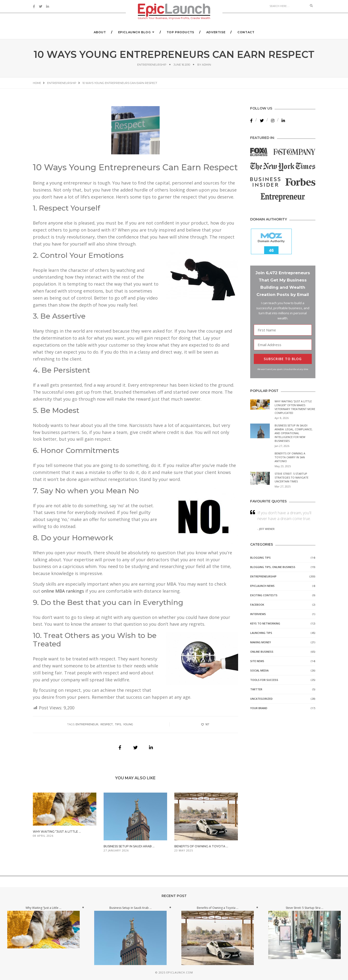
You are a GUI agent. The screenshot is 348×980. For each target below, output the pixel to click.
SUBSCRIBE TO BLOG (283, 359)
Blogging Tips (260, 558)
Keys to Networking (265, 623)
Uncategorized (261, 699)
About (100, 32)
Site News (257, 661)
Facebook (257, 605)
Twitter (256, 689)
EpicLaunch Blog (135, 32)
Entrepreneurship (152, 65)
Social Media (259, 670)
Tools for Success (264, 680)
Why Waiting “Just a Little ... (57, 832)
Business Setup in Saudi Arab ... (129, 846)
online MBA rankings (63, 591)
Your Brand (259, 708)
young (128, 724)
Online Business (262, 652)
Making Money (261, 642)
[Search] (287, 6)
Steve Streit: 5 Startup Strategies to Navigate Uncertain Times (291, 477)
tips (118, 724)
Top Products (180, 32)
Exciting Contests (264, 595)
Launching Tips (261, 633)
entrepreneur (87, 724)
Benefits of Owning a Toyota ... (201, 846)
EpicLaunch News (262, 586)
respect (107, 724)
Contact (246, 32)
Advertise (216, 32)
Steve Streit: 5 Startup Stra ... (305, 908)
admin (206, 65)
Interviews (258, 614)
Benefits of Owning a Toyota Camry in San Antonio (290, 457)
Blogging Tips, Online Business (273, 567)
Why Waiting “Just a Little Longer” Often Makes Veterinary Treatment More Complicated (295, 407)
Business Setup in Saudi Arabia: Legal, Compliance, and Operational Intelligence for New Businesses (294, 433)
